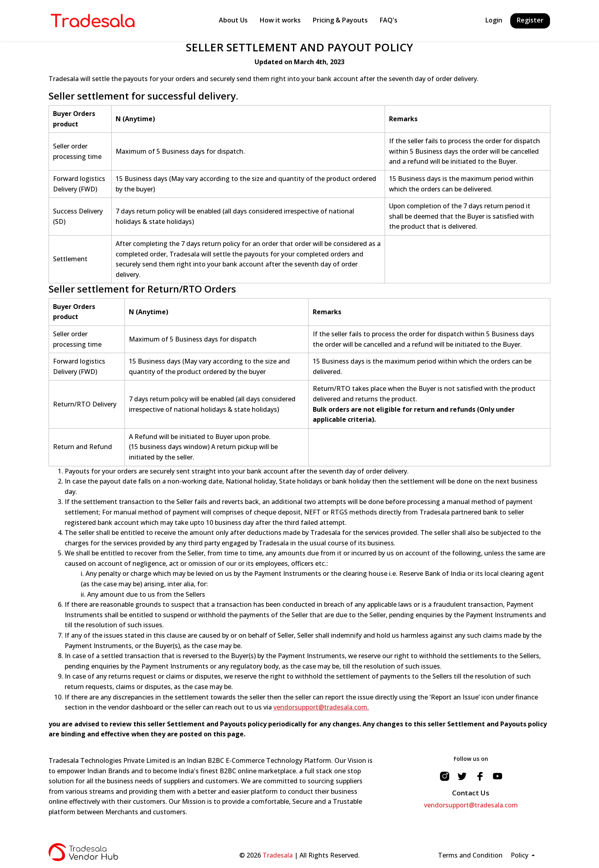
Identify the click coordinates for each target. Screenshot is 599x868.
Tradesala (278, 855)
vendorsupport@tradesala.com (471, 805)
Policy (520, 855)
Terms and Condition (470, 855)
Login (494, 20)
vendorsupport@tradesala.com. (321, 707)
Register (530, 20)
